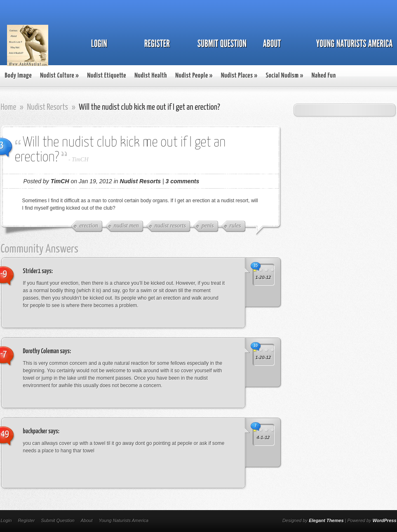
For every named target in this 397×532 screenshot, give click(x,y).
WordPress (385, 520)
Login (6, 520)
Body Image (19, 76)
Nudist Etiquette (107, 76)
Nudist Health (151, 76)
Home (9, 107)
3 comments (183, 181)
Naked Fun (324, 76)
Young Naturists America (123, 520)
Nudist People (194, 76)
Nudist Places (239, 76)
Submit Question (58, 520)
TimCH (80, 160)
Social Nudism (285, 76)
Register (26, 520)
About (87, 520)
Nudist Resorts (47, 107)
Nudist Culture (59, 76)
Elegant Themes (326, 520)
